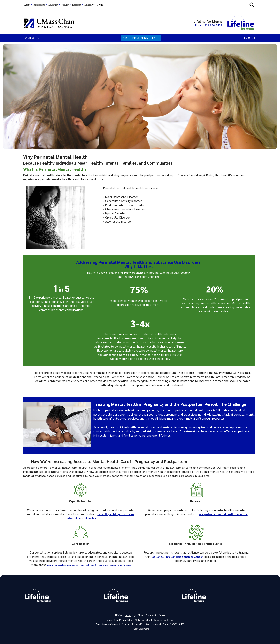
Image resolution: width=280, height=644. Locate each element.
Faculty (65, 5)
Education (53, 5)
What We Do (32, 38)
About (27, 5)
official (128, 615)
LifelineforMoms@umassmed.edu (146, 624)
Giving (100, 5)
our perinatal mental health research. (223, 514)
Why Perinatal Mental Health (141, 38)
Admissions (39, 5)
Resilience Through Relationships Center (177, 557)
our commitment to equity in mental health (132, 355)
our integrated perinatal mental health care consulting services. (89, 565)
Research (77, 5)
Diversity (89, 5)
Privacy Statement (140, 629)
